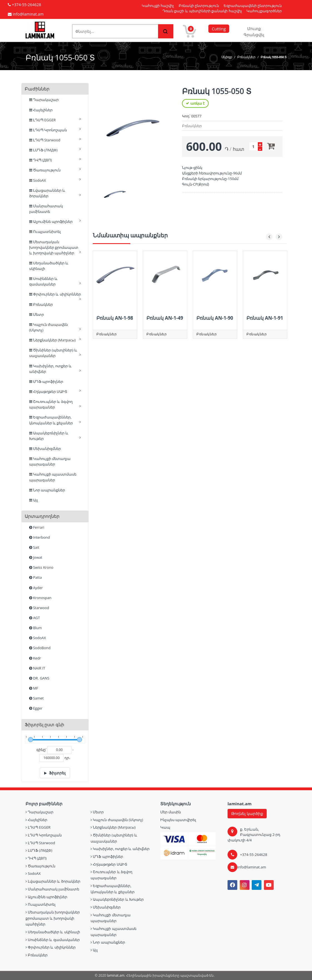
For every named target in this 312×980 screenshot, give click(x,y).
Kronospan (40, 598)
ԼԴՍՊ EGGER (55, 120)
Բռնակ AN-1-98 (115, 318)
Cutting (219, 29)
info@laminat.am (252, 867)
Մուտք (255, 29)
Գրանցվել (254, 35)
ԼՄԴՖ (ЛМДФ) (55, 150)
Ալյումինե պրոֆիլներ (55, 221)
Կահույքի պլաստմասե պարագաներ (53, 477)
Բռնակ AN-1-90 (215, 318)
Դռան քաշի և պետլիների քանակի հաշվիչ (202, 11)
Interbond (40, 537)
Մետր (37, 314)
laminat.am (116, 975)
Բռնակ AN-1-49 (165, 318)
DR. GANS (39, 678)
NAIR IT (37, 668)
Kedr (35, 658)
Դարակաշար (44, 100)
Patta (36, 577)
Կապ (165, 827)
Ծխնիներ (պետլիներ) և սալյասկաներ (55, 353)
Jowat (36, 557)
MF (34, 688)
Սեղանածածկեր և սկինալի (49, 266)
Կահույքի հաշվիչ (158, 6)
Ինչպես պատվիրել (178, 820)
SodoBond (40, 648)
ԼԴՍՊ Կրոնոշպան (55, 130)
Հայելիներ (41, 110)
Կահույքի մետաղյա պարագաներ (50, 461)
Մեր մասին (171, 812)
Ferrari (37, 527)
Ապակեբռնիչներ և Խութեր (55, 436)
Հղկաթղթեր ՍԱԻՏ (55, 391)
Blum (36, 628)
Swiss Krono (41, 567)
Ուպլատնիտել (45, 232)
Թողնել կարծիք (247, 813)
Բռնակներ (246, 57)
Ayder (36, 588)
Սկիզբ (227, 57)
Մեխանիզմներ (45, 449)
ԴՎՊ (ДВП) (55, 160)
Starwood (39, 608)
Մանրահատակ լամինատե (46, 209)
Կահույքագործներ (264, 11)
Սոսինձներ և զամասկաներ (55, 281)
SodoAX (55, 180)
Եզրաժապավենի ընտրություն (253, 6)
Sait (34, 547)
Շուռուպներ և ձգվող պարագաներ (55, 404)
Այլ (34, 500)
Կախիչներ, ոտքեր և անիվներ (55, 369)
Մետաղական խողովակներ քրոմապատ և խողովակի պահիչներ (55, 247)
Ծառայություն (55, 170)
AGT (35, 618)
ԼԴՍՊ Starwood (55, 140)
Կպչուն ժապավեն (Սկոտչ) (55, 327)
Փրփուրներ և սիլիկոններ (55, 295)
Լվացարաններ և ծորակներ (55, 193)
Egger (36, 708)
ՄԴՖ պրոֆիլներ (46, 381)
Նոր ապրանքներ (47, 490)
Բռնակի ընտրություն (199, 6)
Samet (37, 698)
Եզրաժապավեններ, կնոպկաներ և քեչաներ (55, 420)
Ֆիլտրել (57, 773)
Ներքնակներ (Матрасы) (55, 340)
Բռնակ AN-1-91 (265, 318)
